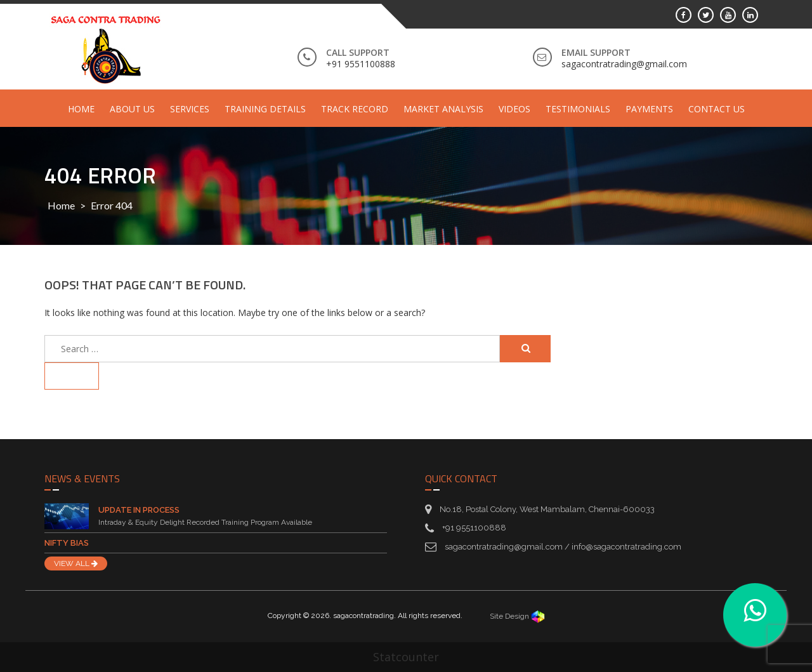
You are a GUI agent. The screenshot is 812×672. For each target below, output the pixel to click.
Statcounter (406, 657)
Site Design (517, 616)
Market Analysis (443, 109)
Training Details (265, 109)
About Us (132, 109)
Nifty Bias (67, 543)
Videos (514, 109)
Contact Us (717, 109)
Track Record (355, 109)
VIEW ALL (76, 563)
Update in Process (139, 510)
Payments (649, 109)
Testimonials (578, 109)
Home (81, 109)
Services (190, 109)
